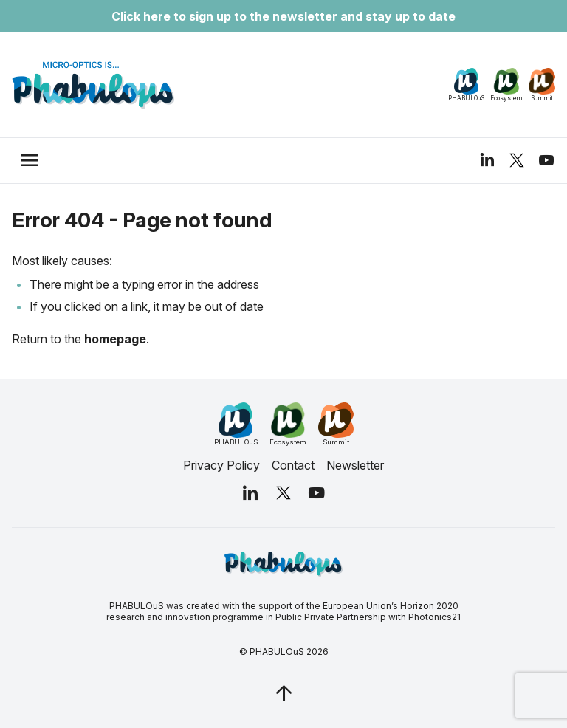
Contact (293, 465)
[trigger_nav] (30, 160)
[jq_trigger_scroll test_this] (283, 693)
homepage (115, 339)
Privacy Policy (221, 465)
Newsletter (355, 465)
